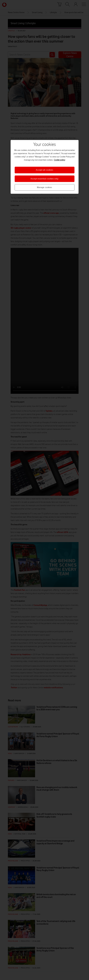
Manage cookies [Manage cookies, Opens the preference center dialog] (44, 187)
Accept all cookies (44, 170)
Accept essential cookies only (44, 179)
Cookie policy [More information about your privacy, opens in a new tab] (59, 160)
